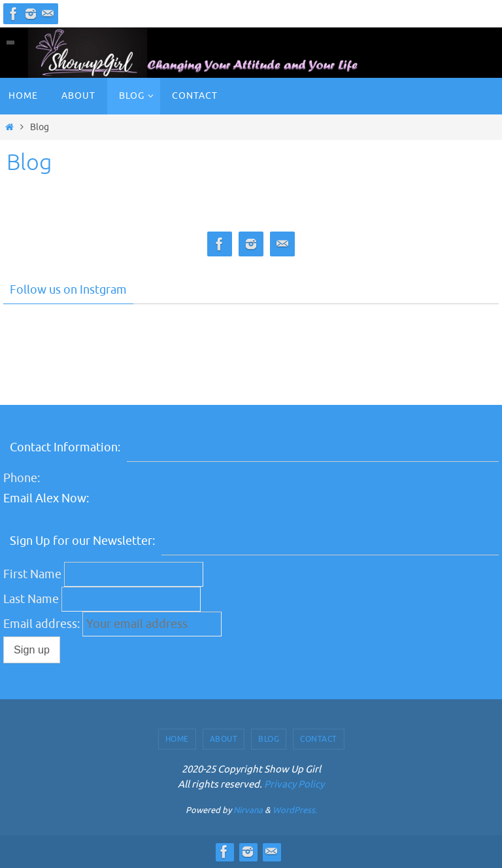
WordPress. (295, 810)
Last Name (31, 599)
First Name (32, 574)
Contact (319, 739)
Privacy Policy (294, 785)
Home (177, 739)
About (224, 739)
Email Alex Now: (46, 498)
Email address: (43, 624)
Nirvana (248, 810)
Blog (269, 739)
